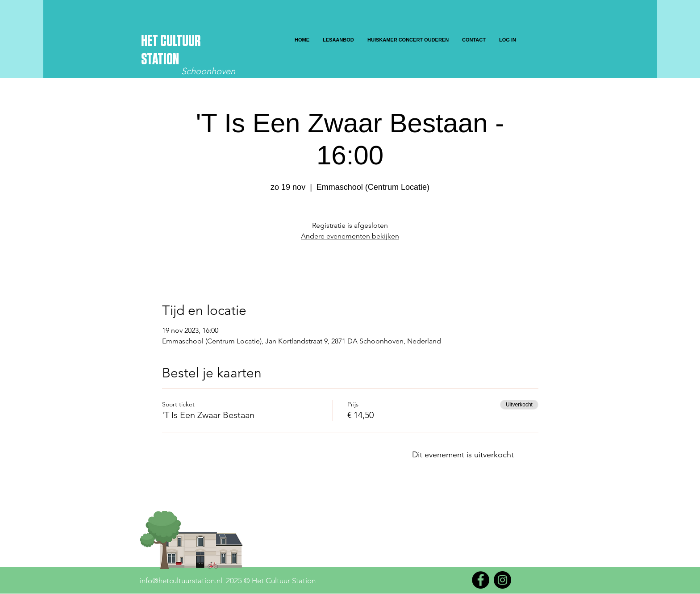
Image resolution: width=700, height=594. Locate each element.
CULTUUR (180, 41)
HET (151, 41)
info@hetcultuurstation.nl (181, 581)
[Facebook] (481, 580)
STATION (160, 60)
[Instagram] (502, 580)
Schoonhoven (208, 71)
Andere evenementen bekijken (350, 236)
